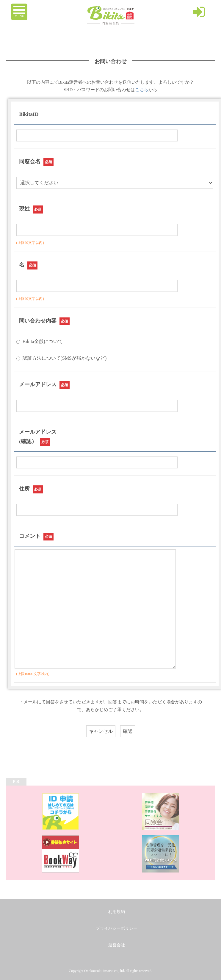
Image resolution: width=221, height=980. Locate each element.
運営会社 (117, 945)
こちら (142, 90)
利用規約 (117, 912)
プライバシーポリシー (117, 928)
